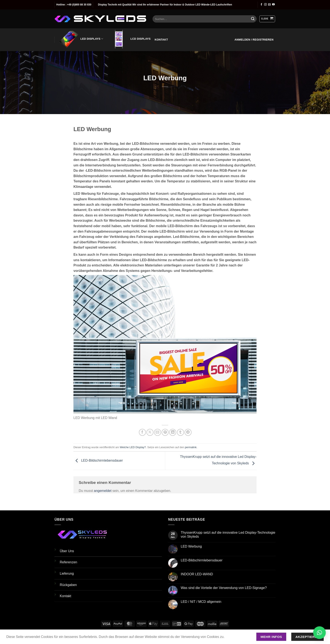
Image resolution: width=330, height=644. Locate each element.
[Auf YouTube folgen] (273, 5)
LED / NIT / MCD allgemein (201, 602)
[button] (267, 19)
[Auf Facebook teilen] (142, 432)
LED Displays (81, 39)
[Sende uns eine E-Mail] (269, 5)
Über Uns (67, 551)
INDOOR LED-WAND (197, 574)
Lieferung (67, 574)
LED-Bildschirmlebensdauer (98, 460)
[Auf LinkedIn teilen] (173, 432)
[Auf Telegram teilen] (188, 432)
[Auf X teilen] (150, 432)
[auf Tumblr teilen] (180, 432)
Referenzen (69, 562)
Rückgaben (68, 585)
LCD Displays (130, 39)
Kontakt (161, 40)
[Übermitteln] (253, 19)
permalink (191, 447)
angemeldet (103, 491)
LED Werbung (191, 546)
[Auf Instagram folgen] (265, 5)
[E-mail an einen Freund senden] (158, 432)
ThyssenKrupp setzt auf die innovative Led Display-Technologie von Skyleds (228, 535)
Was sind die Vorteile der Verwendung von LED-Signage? (224, 588)
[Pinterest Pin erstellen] (165, 432)
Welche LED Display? (133, 447)
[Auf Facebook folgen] (261, 5)
